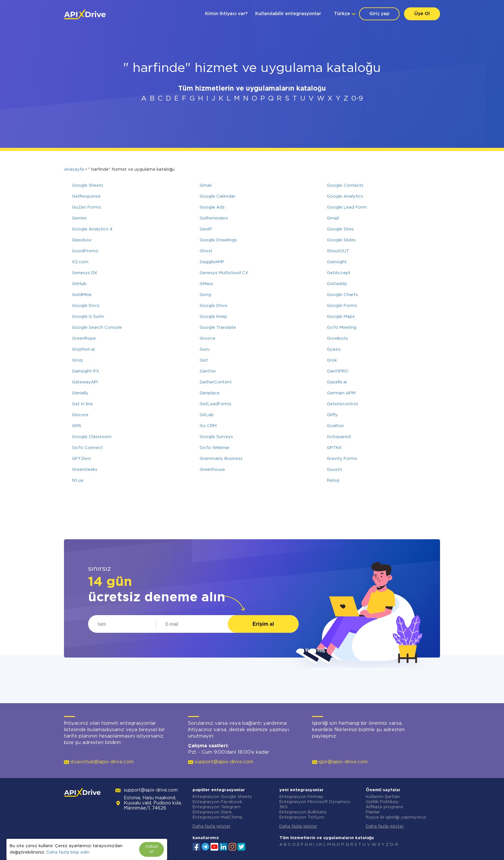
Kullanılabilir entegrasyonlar (288, 14)
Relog (333, 481)
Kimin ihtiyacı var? (226, 14)
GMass (207, 284)
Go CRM (208, 426)
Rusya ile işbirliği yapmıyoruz (396, 817)
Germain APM (341, 393)
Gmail (206, 186)
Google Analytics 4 (92, 229)
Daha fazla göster (212, 826)
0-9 (357, 99)
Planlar (373, 812)
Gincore (80, 415)
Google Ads (212, 207)
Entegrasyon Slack (212, 812)
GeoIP (206, 229)
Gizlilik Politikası (382, 802)
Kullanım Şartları (383, 797)
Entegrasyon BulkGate (303, 812)
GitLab (207, 415)
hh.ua (78, 481)
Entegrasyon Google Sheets (222, 797)
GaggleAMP (212, 262)
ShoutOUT (338, 251)
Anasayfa (74, 170)
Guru (205, 349)
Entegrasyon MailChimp (218, 817)
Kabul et (152, 849)
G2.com (80, 262)
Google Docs (86, 306)
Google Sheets (88, 186)
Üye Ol (422, 14)
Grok (332, 360)
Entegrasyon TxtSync (302, 817)
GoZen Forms (86, 207)
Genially (80, 393)
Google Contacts (345, 186)
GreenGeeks (85, 470)
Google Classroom (92, 437)
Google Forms (342, 306)
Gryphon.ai (83, 349)
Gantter (208, 371)
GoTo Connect (87, 448)
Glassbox (82, 240)
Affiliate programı (384, 807)
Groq (77, 360)
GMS (77, 426)
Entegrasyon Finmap (301, 797)
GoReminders (214, 218)
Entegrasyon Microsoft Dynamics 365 (315, 805)
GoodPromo (85, 251)
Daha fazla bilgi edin (68, 852)
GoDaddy (337, 284)
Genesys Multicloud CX (224, 273)
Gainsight (337, 262)
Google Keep (213, 317)
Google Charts (342, 295)
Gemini (79, 218)
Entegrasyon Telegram (216, 807)
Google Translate (218, 328)
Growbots (337, 339)
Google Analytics (345, 197)
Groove (207, 339)
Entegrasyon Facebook (217, 802)
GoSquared (339, 437)
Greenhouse (212, 470)
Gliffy (332, 415)
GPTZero (81, 459)
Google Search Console (97, 328)
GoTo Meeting (342, 328)
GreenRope (84, 339)
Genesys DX (85, 273)
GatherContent (216, 382)
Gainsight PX (85, 371)
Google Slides (341, 240)
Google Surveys (216, 437)
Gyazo (334, 349)
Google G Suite (88, 317)
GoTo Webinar (215, 448)
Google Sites (340, 229)
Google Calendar (217, 197)
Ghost (206, 251)
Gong (205, 295)
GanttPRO (338, 371)
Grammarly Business (221, 459)
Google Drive (213, 306)
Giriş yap (379, 14)
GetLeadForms (216, 404)
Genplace (210, 393)
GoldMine (82, 295)
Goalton (335, 426)
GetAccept (339, 273)
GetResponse (86, 197)
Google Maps (341, 317)
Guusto (335, 470)
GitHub (79, 284)
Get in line (82, 404)
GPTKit (334, 448)
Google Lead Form (347, 207)
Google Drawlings (218, 240)
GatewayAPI (85, 382)
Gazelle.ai (337, 382)
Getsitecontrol (342, 404)
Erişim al (263, 624)
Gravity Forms (342, 459)
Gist (204, 360)
